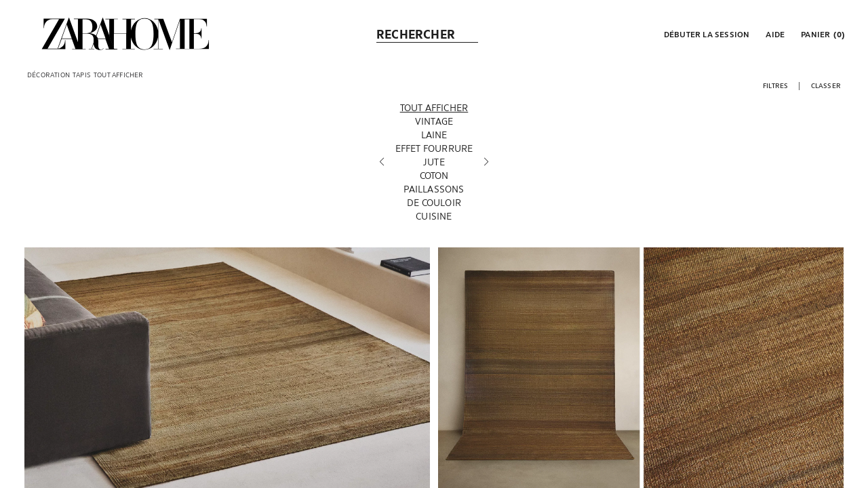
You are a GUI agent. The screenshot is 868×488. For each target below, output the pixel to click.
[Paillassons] (434, 189)
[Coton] (434, 176)
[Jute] (434, 162)
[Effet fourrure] (434, 148)
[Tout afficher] (434, 108)
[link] (125, 34)
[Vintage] (434, 121)
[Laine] (434, 135)
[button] (706, 34)
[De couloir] (434, 203)
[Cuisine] (434, 216)
